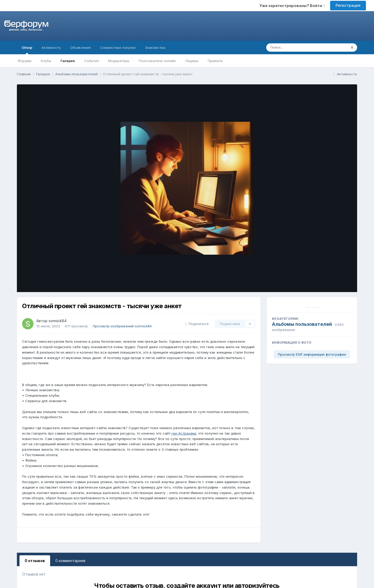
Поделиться (197, 324)
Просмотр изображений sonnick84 (122, 326)
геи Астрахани (184, 433)
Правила (215, 61)
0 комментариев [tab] (70, 561)
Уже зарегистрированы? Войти (292, 6)
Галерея (68, 61)
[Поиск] (297, 48)
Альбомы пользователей (302, 324)
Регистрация (348, 5)
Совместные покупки (118, 48)
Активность (51, 48)
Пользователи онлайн (157, 61)
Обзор (27, 50)
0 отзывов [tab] (35, 561)
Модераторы (119, 61)
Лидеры (192, 61)
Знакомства (155, 48)
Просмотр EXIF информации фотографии (312, 354)
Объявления (80, 48)
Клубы (46, 61)
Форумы (25, 61)
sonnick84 (58, 321)
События (91, 61)
